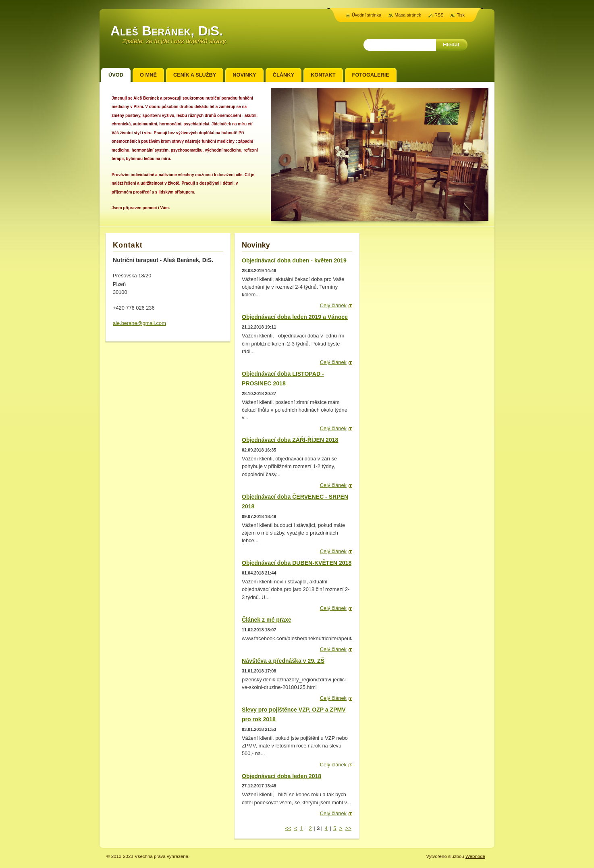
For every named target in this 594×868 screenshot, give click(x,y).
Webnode (475, 856)
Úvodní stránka (367, 15)
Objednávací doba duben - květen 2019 (294, 260)
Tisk (461, 15)
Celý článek (333, 305)
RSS (439, 15)
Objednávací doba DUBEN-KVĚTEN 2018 (297, 563)
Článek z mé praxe (267, 620)
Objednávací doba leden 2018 (281, 776)
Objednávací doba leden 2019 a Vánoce (295, 317)
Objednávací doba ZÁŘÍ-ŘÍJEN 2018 (290, 440)
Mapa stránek (408, 15)
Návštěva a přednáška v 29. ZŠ (283, 661)
